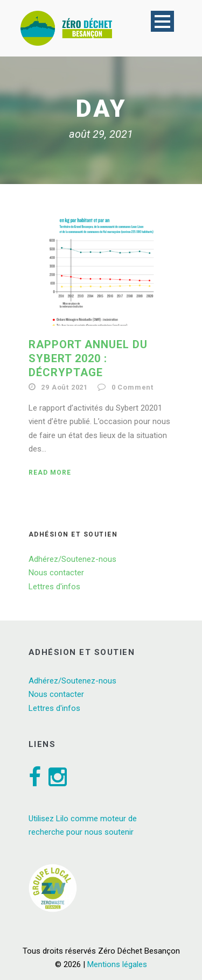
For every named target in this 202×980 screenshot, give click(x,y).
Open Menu (162, 21)
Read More (50, 473)
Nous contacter (56, 573)
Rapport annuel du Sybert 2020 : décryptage (88, 358)
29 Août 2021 (64, 387)
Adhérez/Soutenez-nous (72, 559)
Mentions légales (117, 964)
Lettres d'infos (54, 587)
